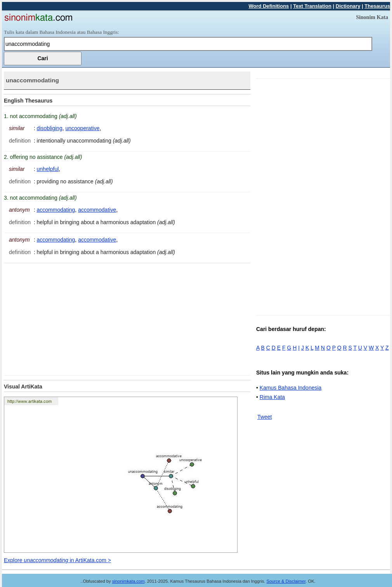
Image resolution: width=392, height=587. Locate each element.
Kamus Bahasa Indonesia (291, 388)
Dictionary (348, 6)
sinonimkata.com (128, 581)
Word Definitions (269, 6)
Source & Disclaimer (286, 581)
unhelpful (48, 169)
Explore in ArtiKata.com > (57, 560)
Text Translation (312, 6)
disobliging (50, 128)
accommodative (97, 210)
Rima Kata (272, 397)
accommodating (56, 210)
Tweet (265, 417)
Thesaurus (377, 6)
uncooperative (82, 128)
